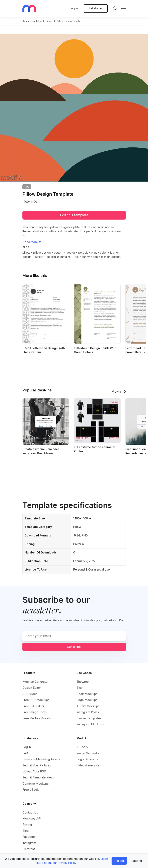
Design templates (32, 21)
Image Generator (88, 753)
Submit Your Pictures (37, 765)
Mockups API (32, 818)
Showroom (84, 682)
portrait (83, 253)
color (103, 253)
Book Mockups (87, 694)
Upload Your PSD (34, 771)
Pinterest (29, 849)
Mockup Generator (35, 682)
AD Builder (30, 694)
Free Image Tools (35, 712)
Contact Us (30, 812)
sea (95, 257)
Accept (119, 861)
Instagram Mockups (90, 724)
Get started (96, 8)
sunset (39, 257)
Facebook (29, 837)
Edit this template (74, 215)
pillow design (42, 253)
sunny (86, 257)
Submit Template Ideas (38, 777)
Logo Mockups (87, 700)
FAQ (25, 753)
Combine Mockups (36, 784)
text (76, 257)
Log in (74, 8)
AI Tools (82, 747)
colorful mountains (58, 257)
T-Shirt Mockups (88, 706)
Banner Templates (89, 718)
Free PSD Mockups (36, 700)
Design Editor (32, 688)
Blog (26, 831)
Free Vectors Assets (37, 718)
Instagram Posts (88, 712)
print (94, 253)
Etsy (80, 688)
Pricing (27, 824)
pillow (49, 21)
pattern (59, 253)
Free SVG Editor (33, 706)
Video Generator (88, 765)
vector (71, 253)
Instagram (29, 843)
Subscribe (74, 647)
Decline (137, 861)
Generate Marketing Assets (41, 759)
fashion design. (111, 257)
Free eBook (31, 790)
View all (117, 392)
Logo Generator (87, 759)
